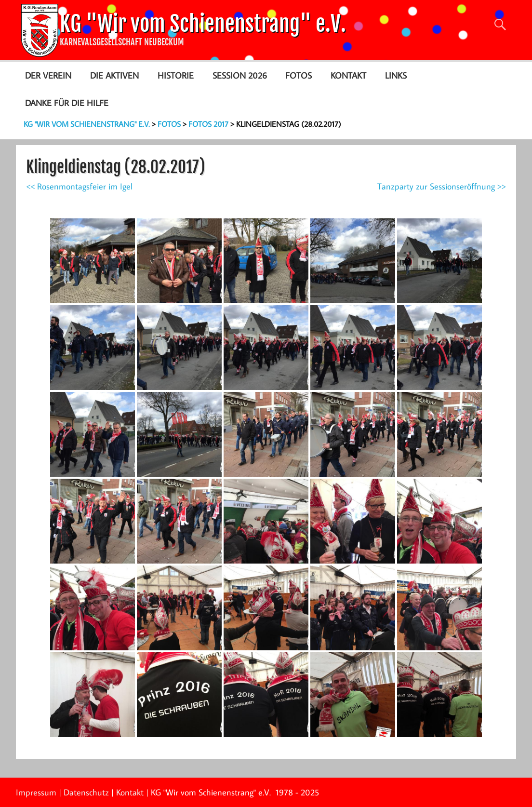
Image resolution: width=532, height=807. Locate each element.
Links (396, 75)
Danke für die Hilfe (67, 103)
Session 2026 (240, 75)
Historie (176, 75)
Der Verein (48, 75)
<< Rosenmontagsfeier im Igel (79, 186)
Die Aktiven (114, 75)
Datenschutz (86, 792)
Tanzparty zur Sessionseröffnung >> (442, 186)
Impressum (36, 792)
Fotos (299, 75)
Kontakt (348, 75)
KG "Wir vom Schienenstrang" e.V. (203, 24)
